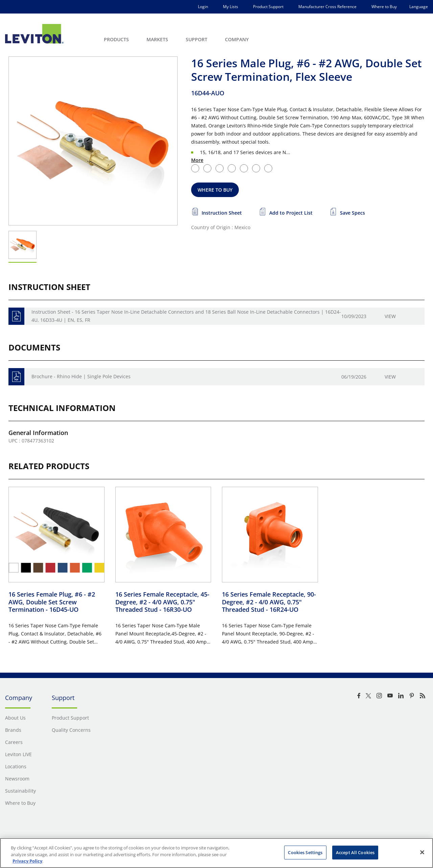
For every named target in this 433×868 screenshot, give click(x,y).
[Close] (422, 852)
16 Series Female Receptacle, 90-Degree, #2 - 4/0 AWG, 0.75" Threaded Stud (269, 602)
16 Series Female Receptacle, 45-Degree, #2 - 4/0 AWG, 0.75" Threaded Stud (162, 602)
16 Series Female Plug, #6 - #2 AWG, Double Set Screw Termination (52, 602)
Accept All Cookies (355, 852)
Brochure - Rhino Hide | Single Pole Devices (81, 376)
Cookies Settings (305, 852)
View (390, 316)
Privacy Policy (27, 861)
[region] (216, 853)
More (197, 160)
